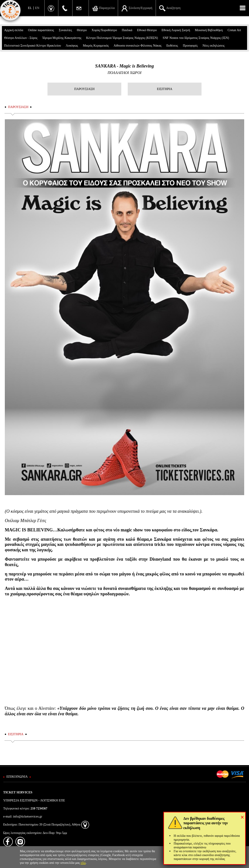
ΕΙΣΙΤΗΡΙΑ (165, 89)
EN (37, 8)
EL (30, 8)
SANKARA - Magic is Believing (125, 66)
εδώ (83, 863)
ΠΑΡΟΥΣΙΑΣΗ (84, 89)
